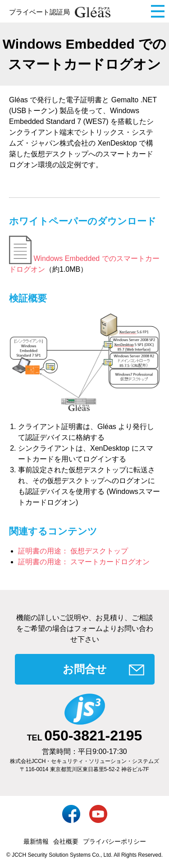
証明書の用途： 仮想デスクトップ (73, 551)
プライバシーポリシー (114, 841)
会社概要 (66, 841)
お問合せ (85, 669)
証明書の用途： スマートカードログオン (84, 562)
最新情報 (36, 841)
